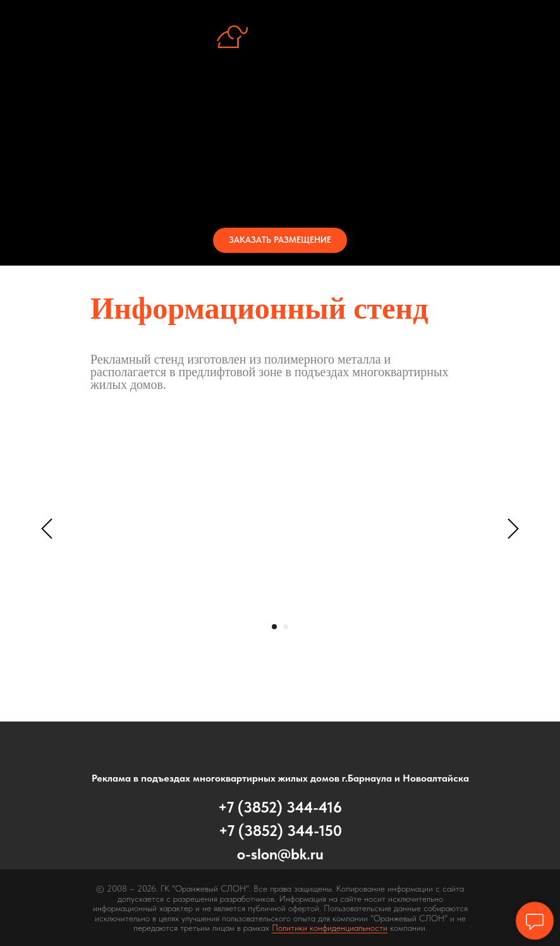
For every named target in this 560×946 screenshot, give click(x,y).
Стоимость (280, 168)
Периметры (280, 145)
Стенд (280, 123)
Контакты (280, 191)
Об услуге (280, 100)
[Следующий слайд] (513, 529)
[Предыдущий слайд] (47, 529)
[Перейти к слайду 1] (274, 627)
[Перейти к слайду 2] (286, 627)
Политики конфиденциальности (330, 928)
